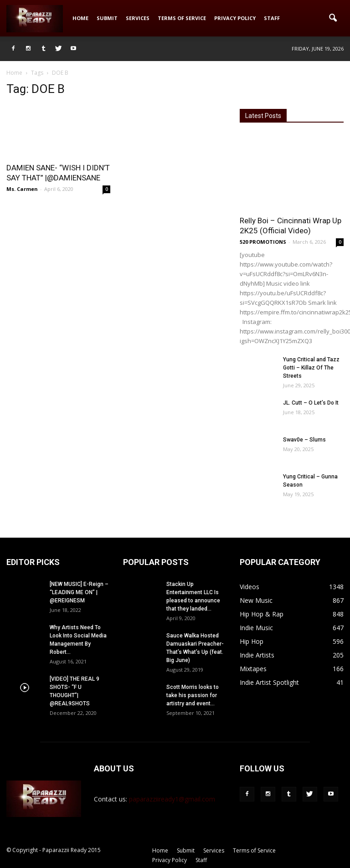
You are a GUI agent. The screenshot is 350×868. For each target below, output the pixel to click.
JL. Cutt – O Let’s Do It (311, 403)
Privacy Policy (235, 18)
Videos (250, 587)
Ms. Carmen (22, 189)
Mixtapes (253, 669)
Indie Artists (257, 655)
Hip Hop (252, 641)
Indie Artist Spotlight (269, 682)
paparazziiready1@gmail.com (172, 799)
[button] (333, 18)
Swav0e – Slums (304, 440)
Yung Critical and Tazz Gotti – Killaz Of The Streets (311, 368)
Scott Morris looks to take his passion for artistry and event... (193, 695)
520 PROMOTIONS (263, 242)
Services (138, 18)
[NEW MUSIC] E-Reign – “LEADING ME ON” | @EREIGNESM (79, 592)
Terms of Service (182, 18)
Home (80, 18)
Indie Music (256, 628)
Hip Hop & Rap (262, 614)
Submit (107, 18)
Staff (272, 18)
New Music (256, 600)
